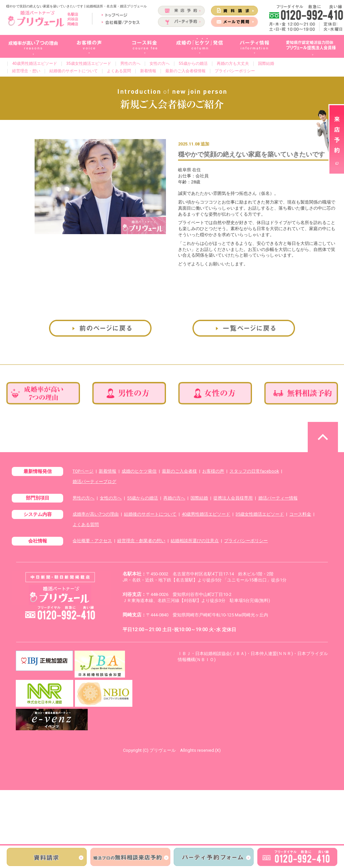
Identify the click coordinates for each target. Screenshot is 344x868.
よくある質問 (119, 71)
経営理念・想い (26, 71)
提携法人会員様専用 (233, 498)
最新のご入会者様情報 (185, 71)
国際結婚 (266, 63)
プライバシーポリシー (235, 71)
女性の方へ (160, 63)
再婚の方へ (174, 498)
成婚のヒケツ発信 (139, 471)
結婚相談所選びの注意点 (195, 541)
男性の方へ (130, 63)
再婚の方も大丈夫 (233, 63)
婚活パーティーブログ (94, 482)
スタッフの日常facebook (254, 471)
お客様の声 (213, 471)
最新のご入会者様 (179, 471)
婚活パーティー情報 (278, 498)
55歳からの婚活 (193, 63)
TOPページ (83, 471)
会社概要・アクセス (92, 541)
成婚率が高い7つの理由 (96, 514)
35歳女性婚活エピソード (89, 63)
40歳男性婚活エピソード (35, 63)
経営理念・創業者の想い (141, 541)
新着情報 (148, 71)
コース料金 (300, 514)
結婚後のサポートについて (74, 71)
